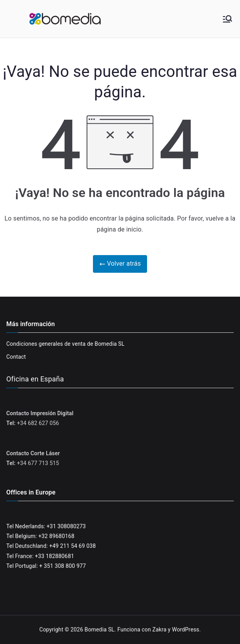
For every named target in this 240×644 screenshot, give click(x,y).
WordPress (186, 629)
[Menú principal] (227, 19)
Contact (16, 357)
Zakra (159, 629)
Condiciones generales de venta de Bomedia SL (65, 344)
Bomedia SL (100, 629)
